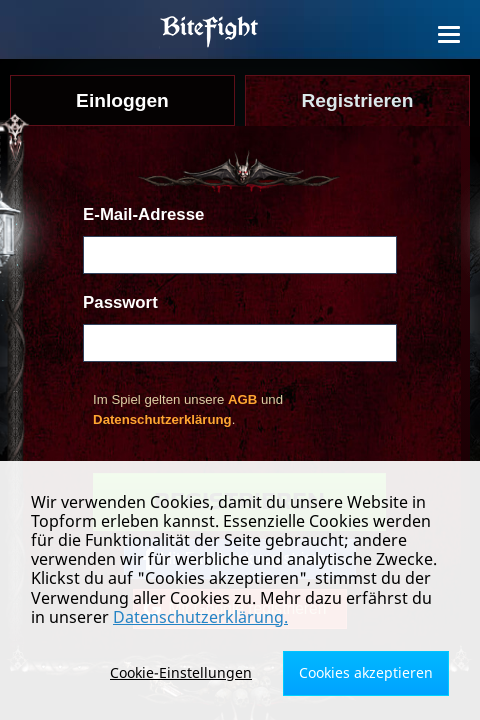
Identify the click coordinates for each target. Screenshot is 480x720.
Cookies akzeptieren (366, 672)
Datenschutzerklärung (162, 419)
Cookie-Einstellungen (181, 672)
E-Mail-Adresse (143, 214)
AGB (242, 399)
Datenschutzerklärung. (200, 617)
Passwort (120, 302)
